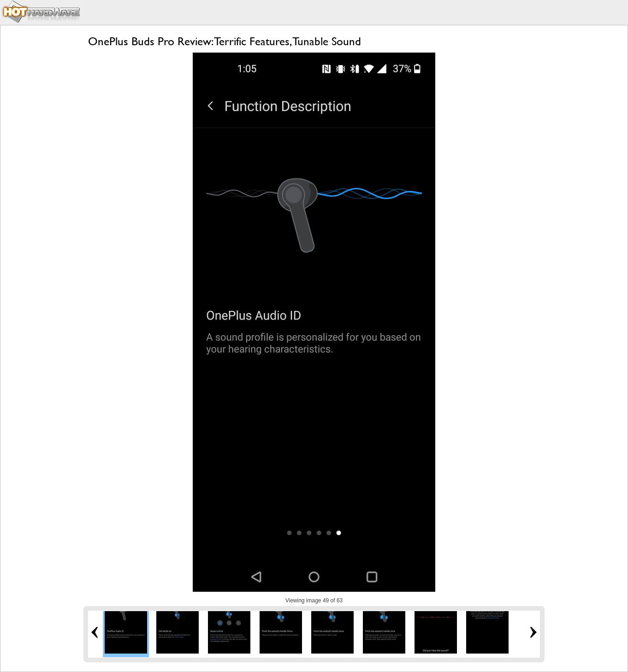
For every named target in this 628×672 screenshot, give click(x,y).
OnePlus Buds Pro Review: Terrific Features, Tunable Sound (225, 41)
